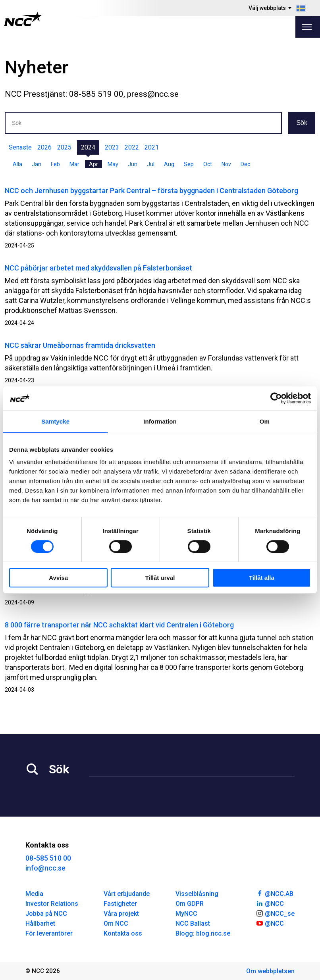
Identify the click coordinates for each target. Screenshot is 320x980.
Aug (169, 164)
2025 (64, 147)
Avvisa (58, 578)
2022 (132, 147)
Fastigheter (120, 904)
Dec (245, 164)
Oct (208, 164)
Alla (17, 164)
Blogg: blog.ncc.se (203, 933)
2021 (152, 147)
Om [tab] (265, 421)
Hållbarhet (40, 923)
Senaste (20, 147)
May (113, 164)
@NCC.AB (275, 893)
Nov (226, 164)
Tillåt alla (262, 578)
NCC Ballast (193, 923)
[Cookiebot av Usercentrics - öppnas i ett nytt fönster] (276, 398)
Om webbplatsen (270, 971)
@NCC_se (275, 913)
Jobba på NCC (46, 914)
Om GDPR (190, 904)
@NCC (270, 903)
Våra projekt (121, 914)
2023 (112, 147)
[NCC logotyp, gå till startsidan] (23, 19)
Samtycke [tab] (55, 421)
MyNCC (186, 914)
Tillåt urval (160, 578)
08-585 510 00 (48, 858)
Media (34, 894)
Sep (189, 164)
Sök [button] (302, 123)
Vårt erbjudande (127, 894)
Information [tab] (160, 421)
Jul (151, 164)
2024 (88, 147)
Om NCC (116, 923)
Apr (93, 164)
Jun (133, 164)
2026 (44, 147)
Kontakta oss (123, 933)
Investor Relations (52, 904)
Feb (55, 164)
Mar (74, 164)
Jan (37, 164)
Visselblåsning (197, 894)
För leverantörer (49, 933)
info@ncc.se (45, 868)
